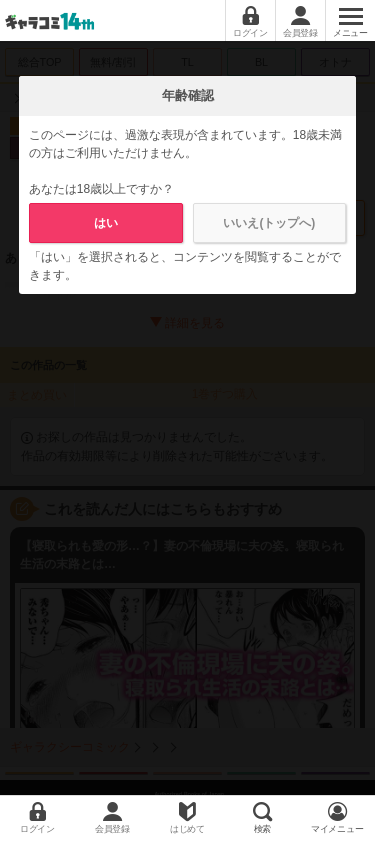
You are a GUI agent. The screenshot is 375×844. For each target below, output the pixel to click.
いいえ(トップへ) (269, 223)
